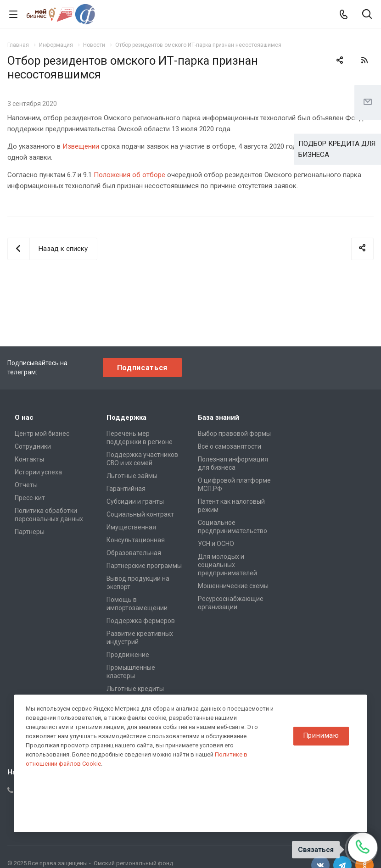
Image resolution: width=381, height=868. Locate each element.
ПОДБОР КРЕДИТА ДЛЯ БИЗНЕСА (337, 149)
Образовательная (134, 553)
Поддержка (126, 417)
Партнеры (30, 532)
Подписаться (143, 368)
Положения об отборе (129, 175)
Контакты (29, 459)
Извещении (81, 146)
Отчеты (26, 485)
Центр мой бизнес (42, 434)
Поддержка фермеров (141, 621)
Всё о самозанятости (230, 446)
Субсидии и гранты (135, 501)
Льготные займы (132, 476)
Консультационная (136, 540)
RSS (364, 60)
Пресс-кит (30, 498)
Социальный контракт (140, 514)
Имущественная (131, 527)
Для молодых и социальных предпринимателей (227, 565)
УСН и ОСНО (216, 544)
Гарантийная (126, 489)
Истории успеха (38, 472)
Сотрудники (33, 446)
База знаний (219, 417)
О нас (24, 417)
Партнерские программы (144, 566)
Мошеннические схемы (233, 586)
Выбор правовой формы (234, 434)
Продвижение (128, 655)
